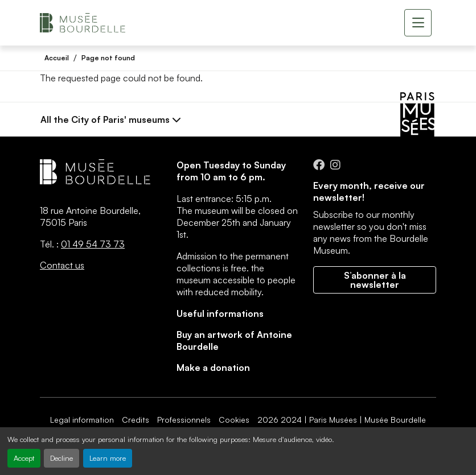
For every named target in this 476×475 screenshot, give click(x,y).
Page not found (108, 58)
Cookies (234, 420)
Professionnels (184, 420)
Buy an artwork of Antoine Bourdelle (234, 340)
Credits (136, 420)
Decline (61, 458)
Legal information (82, 420)
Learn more (108, 458)
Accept (24, 458)
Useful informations (220, 313)
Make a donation (213, 367)
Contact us (62, 265)
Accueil (57, 58)
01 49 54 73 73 (93, 244)
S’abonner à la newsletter (375, 280)
